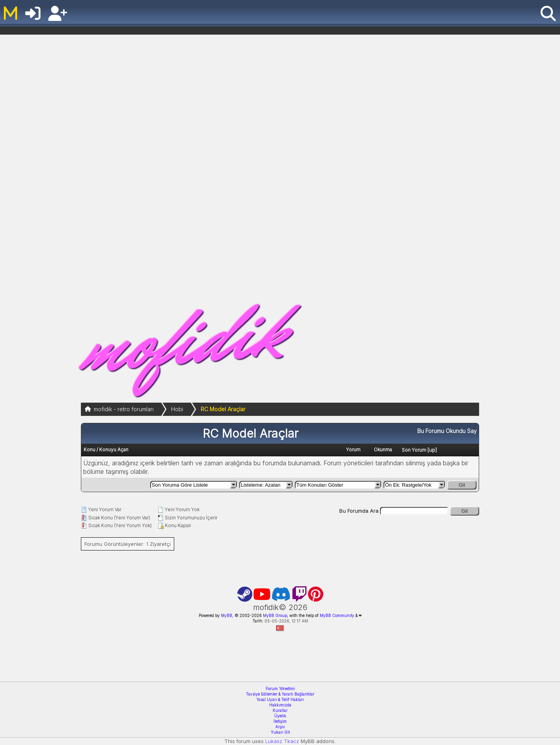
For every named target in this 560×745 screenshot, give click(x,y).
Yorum (353, 450)
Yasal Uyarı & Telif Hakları (280, 699)
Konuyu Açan (114, 450)
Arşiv (280, 727)
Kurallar (280, 710)
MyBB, (227, 615)
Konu (89, 450)
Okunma (383, 450)
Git (462, 485)
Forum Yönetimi (280, 689)
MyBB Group (274, 615)
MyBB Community (337, 615)
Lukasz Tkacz (282, 741)
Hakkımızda (280, 705)
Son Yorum (414, 450)
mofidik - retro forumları (124, 409)
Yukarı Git (280, 732)
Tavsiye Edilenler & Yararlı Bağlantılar (280, 694)
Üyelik (280, 716)
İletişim (280, 721)
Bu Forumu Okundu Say (447, 431)
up (432, 450)
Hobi (177, 409)
